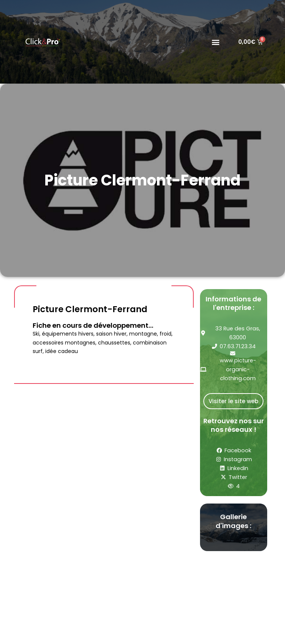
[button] (215, 42)
